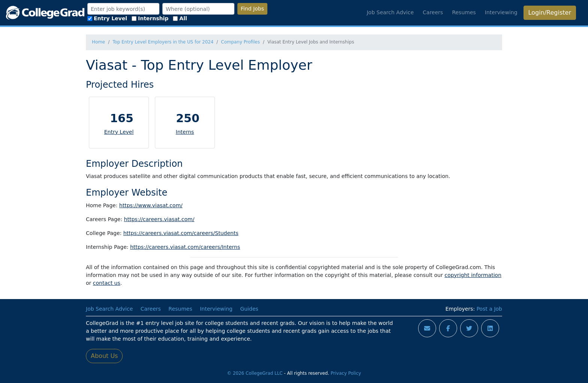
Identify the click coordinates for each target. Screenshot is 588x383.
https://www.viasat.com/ (151, 205)
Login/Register (550, 13)
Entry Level (107, 18)
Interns (185, 132)
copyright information (473, 275)
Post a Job (489, 309)
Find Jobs (252, 9)
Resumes (464, 12)
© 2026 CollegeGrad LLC (255, 373)
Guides (249, 309)
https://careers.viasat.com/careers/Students (181, 233)
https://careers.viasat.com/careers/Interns (185, 247)
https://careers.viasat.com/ (159, 219)
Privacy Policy (346, 373)
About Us (104, 356)
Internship (150, 18)
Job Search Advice (390, 12)
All (180, 18)
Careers (433, 12)
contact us (107, 283)
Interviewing (501, 12)
